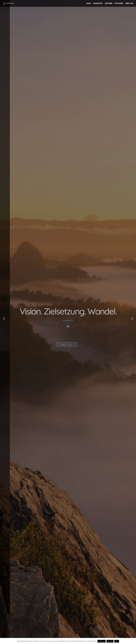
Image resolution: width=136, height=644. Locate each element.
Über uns (129, 4)
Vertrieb (108, 4)
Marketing (98, 4)
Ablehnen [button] (110, 641)
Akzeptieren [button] (102, 641)
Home (88, 4)
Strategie (119, 4)
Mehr (117, 641)
